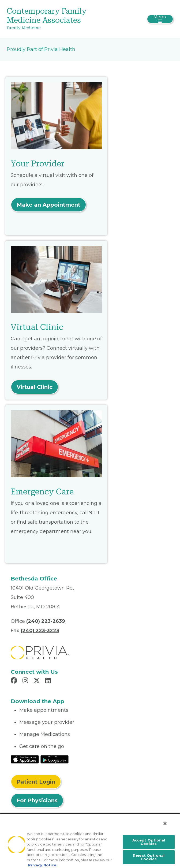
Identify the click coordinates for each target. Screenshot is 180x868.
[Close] (165, 824)
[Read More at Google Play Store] (55, 759)
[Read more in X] (37, 681)
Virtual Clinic (35, 387)
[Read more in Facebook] (15, 681)
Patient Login (36, 782)
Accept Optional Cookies (149, 842)
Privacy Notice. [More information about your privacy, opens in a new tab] (43, 865)
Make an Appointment (48, 205)
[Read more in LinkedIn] (49, 681)
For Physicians (37, 800)
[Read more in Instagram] (26, 681)
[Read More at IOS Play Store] (25, 759)
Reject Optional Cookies (149, 857)
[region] (90, 841)
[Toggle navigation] (160, 19)
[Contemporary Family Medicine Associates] (62, 19)
